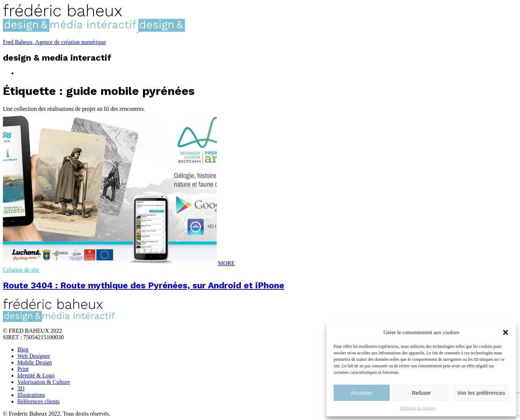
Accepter (362, 393)
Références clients (38, 401)
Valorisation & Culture (44, 382)
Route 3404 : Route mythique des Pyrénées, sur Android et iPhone (144, 285)
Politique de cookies (418, 408)
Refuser (422, 393)
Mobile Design (35, 362)
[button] (506, 332)
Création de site (21, 270)
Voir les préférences (481, 393)
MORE (226, 263)
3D (21, 388)
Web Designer (34, 356)
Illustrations (31, 395)
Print (23, 369)
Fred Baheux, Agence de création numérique (54, 42)
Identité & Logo (36, 375)
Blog (23, 349)
